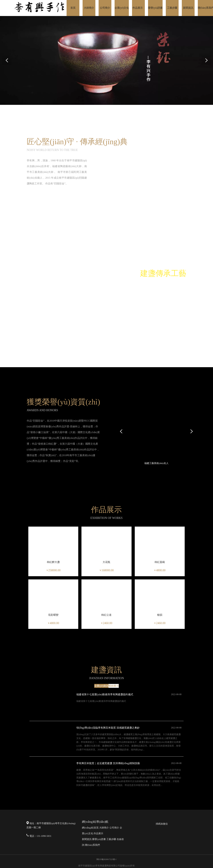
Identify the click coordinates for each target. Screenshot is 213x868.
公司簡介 (114, 828)
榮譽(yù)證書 (99, 839)
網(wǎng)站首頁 (90, 828)
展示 (101, 833)
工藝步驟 (111, 839)
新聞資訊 (87, 839)
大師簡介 (104, 828)
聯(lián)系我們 (92, 845)
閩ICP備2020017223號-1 (106, 859)
